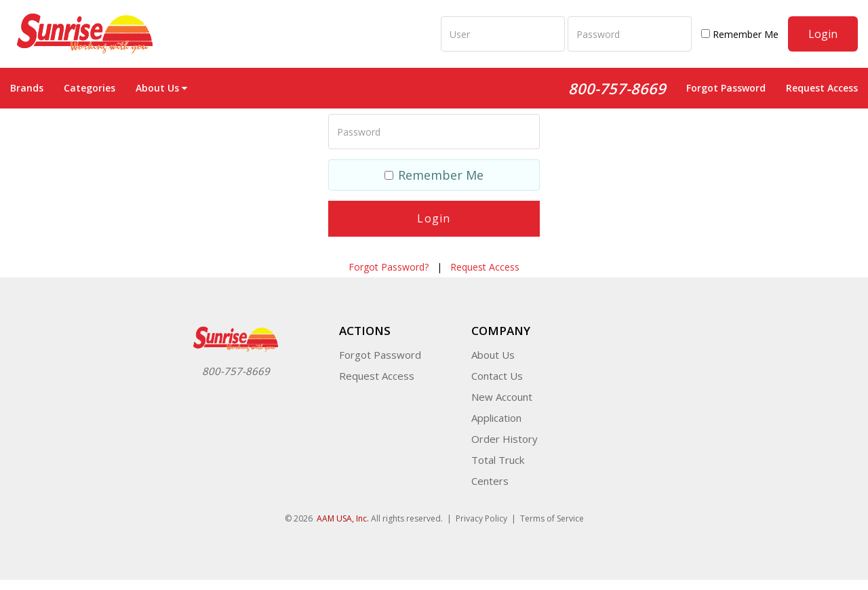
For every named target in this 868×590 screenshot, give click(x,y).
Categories (90, 88)
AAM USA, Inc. (343, 518)
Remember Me (740, 34)
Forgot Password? (389, 267)
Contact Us (497, 376)
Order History (505, 439)
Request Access (822, 88)
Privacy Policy (481, 518)
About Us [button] (161, 88)
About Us (493, 355)
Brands (27, 88)
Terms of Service (552, 518)
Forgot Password (726, 88)
